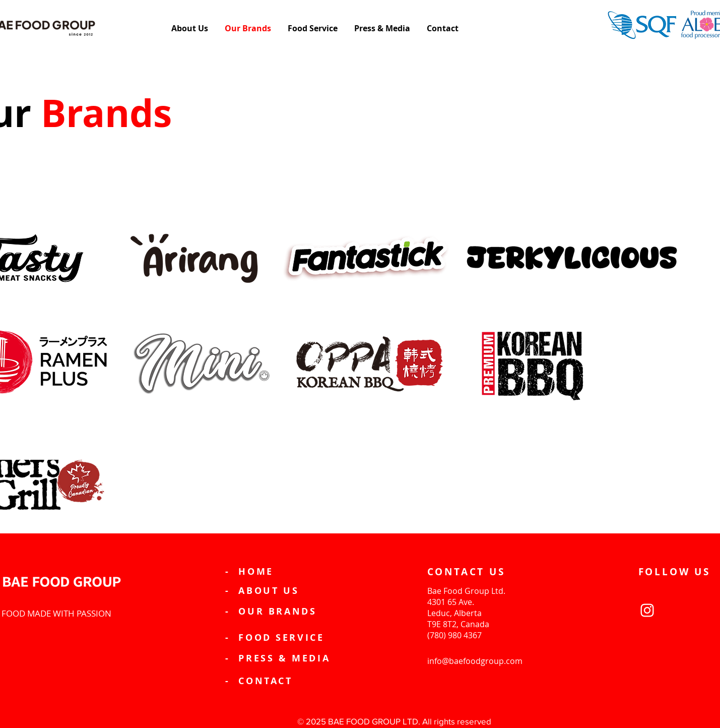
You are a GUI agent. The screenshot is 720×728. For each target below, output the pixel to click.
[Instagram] (647, 610)
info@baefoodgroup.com (475, 661)
